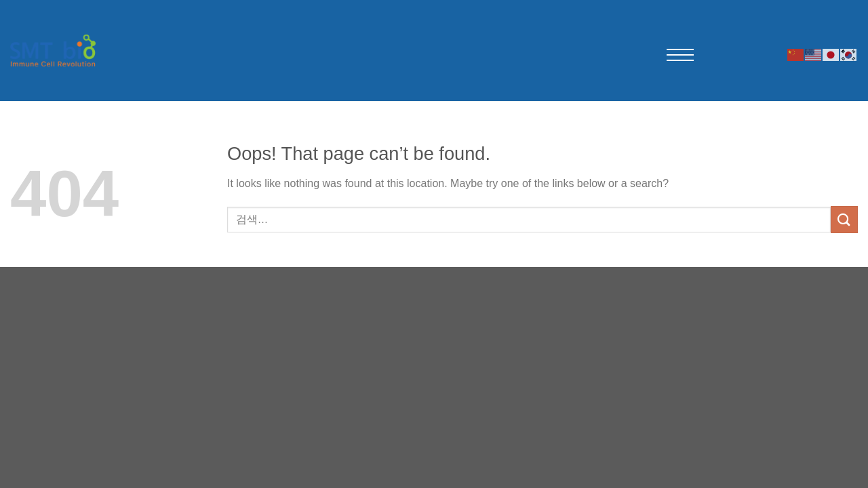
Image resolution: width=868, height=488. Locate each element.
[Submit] (844, 219)
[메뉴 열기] (680, 55)
